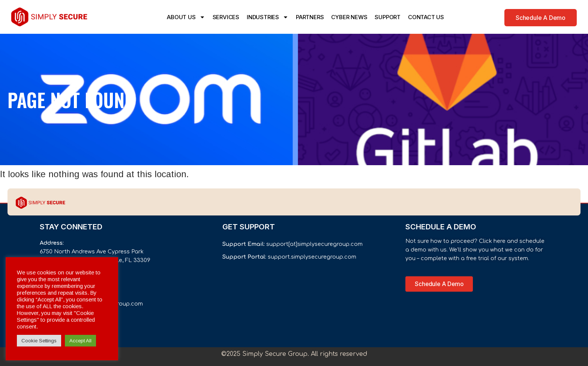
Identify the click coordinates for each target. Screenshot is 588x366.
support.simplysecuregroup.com (312, 257)
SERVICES (226, 17)
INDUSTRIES (268, 17)
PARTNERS (310, 17)
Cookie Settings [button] (39, 341)
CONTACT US (426, 17)
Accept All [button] (80, 341)
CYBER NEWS (349, 17)
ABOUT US (186, 17)
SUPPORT (388, 17)
